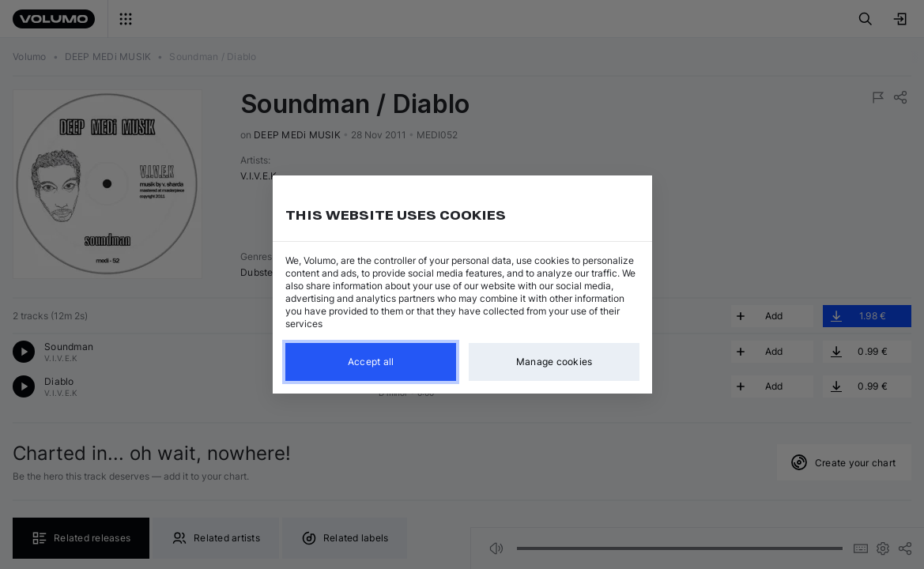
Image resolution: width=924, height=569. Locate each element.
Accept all (370, 362)
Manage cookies (554, 362)
